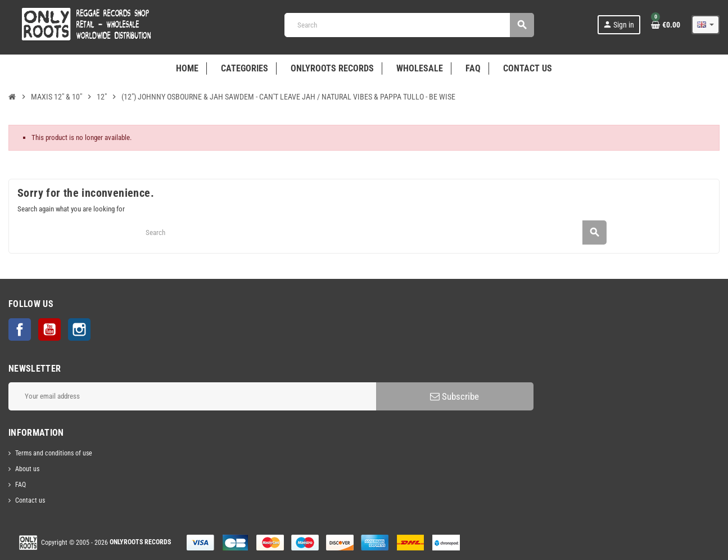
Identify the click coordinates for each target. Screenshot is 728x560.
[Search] (409, 25)
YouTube (49, 329)
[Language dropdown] (706, 25)
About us (27, 469)
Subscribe (455, 396)
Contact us (30, 500)
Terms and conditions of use (54, 453)
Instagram (79, 329)
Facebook (20, 329)
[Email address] (192, 396)
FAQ (21, 485)
